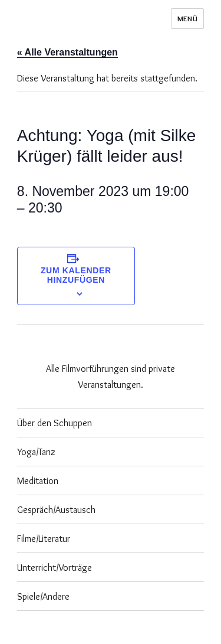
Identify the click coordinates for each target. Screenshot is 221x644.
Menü (187, 18)
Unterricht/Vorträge (55, 568)
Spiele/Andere (43, 596)
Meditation (38, 481)
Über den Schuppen (55, 423)
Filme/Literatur (44, 539)
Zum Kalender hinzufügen (76, 275)
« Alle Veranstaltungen (67, 52)
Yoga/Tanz (36, 452)
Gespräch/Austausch (56, 510)
